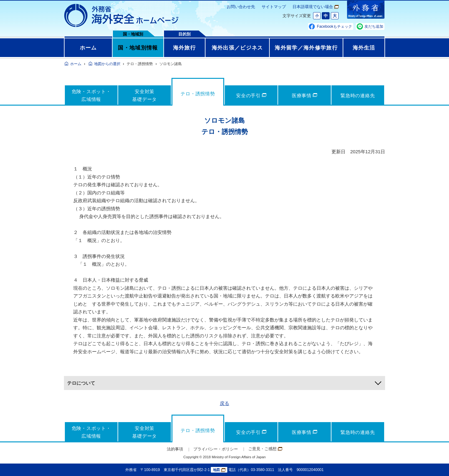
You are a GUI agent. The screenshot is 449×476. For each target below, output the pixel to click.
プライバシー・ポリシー (216, 449)
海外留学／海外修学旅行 (306, 48)
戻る (224, 403)
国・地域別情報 (138, 48)
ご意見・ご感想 (265, 449)
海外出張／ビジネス (237, 48)
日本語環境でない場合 (316, 7)
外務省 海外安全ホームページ (122, 16)
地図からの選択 (107, 64)
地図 (219, 470)
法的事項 (175, 449)
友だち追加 (374, 26)
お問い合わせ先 (241, 7)
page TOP (435, 462)
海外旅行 (184, 48)
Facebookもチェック (334, 26)
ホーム (88, 48)
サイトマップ (274, 7)
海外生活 (364, 48)
